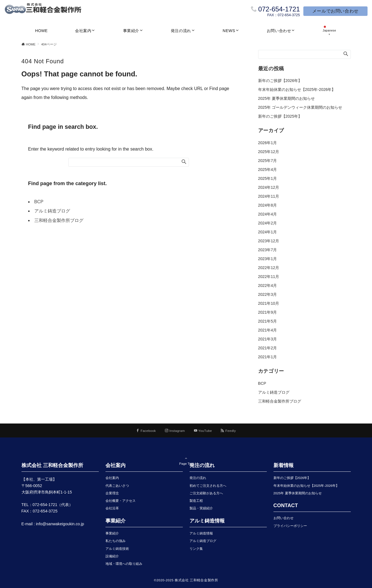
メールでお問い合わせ (335, 11)
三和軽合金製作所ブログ (59, 220)
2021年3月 (268, 339)
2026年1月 (268, 143)
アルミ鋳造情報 (201, 533)
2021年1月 (268, 357)
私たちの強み (116, 541)
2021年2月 (268, 348)
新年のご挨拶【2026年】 (280, 81)
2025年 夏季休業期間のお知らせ (287, 98)
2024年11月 (269, 196)
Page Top (186, 456)
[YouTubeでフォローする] (203, 431)
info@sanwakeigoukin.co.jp (60, 524)
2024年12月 (269, 187)
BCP (39, 202)
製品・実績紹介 (201, 508)
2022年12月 (269, 268)
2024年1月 (268, 232)
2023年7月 (268, 250)
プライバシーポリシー (290, 526)
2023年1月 (268, 259)
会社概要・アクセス (121, 501)
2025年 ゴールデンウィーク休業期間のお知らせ (300, 107)
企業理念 (112, 493)
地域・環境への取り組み (124, 564)
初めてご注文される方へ (208, 486)
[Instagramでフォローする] (175, 431)
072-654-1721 (279, 9)
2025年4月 (268, 170)
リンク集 (196, 549)
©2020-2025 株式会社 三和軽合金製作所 (186, 580)
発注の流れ (198, 478)
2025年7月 (268, 161)
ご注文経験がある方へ (206, 493)
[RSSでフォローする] (228, 431)
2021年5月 (268, 321)
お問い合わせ (284, 518)
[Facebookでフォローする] (146, 431)
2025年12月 (269, 152)
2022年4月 (268, 285)
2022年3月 (268, 294)
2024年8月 (268, 205)
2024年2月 (268, 223)
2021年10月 (269, 303)
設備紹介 (112, 556)
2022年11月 (269, 277)
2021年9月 (268, 312)
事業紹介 (112, 533)
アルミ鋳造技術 (117, 549)
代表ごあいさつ (117, 486)
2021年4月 (268, 330)
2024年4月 (268, 214)
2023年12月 (269, 241)
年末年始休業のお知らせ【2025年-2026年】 (297, 89)
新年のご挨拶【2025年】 (280, 116)
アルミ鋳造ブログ (52, 211)
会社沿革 (112, 508)
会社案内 (112, 478)
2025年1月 (268, 178)
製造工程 (196, 501)
